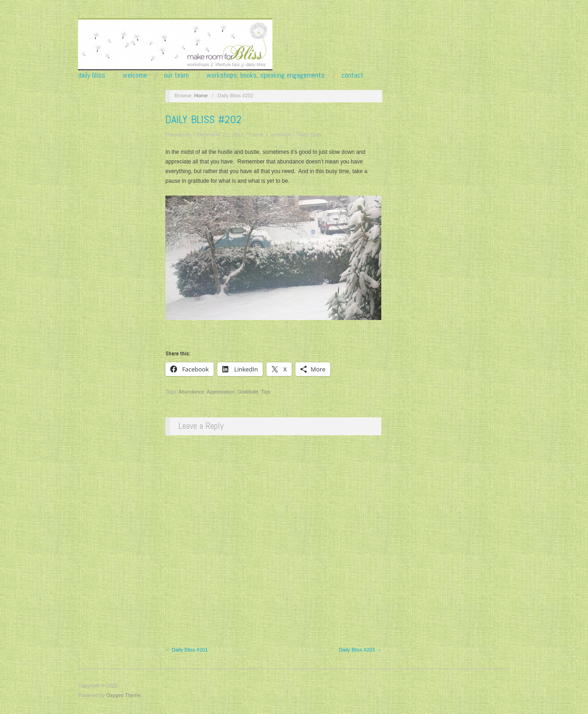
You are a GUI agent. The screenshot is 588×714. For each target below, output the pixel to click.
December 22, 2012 (220, 135)
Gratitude (248, 392)
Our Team (176, 75)
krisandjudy (178, 135)
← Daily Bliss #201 (187, 650)
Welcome (135, 75)
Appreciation (221, 392)
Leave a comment (270, 135)
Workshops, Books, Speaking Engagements (266, 75)
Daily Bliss (92, 75)
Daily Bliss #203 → (360, 650)
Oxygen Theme (123, 695)
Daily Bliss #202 (204, 119)
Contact (353, 75)
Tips (266, 392)
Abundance (192, 392)
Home (201, 96)
